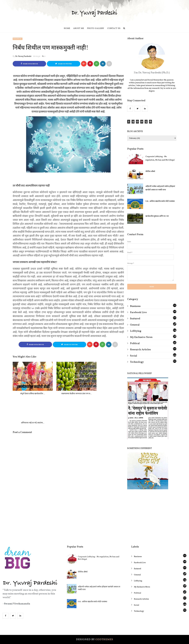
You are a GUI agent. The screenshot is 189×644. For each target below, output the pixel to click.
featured (135, 319)
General (135, 325)
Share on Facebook (29, 64)
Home (67, 28)
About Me (79, 28)
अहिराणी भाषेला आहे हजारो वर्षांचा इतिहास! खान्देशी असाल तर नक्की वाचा (160, 188)
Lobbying (136, 331)
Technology (137, 362)
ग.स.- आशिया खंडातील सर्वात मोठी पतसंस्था (160, 201)
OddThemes (104, 640)
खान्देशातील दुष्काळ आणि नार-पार (157, 216)
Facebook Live (138, 312)
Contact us (114, 28)
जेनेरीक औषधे (150, 172)
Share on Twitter (63, 64)
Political (18, 39)
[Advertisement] (152, 515)
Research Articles (140, 350)
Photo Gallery (96, 28)
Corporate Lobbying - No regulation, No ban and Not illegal (160, 158)
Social (134, 356)
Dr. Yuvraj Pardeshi (23, 56)
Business (135, 306)
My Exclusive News (141, 337)
